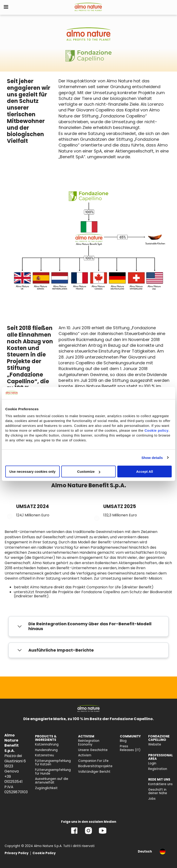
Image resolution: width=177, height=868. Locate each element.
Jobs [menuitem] (152, 799)
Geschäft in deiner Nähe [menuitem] (158, 792)
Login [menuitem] (152, 763)
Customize (89, 471)
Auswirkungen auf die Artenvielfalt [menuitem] (52, 781)
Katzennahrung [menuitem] (47, 744)
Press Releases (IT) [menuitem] (130, 748)
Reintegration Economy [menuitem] (89, 743)
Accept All (145, 471)
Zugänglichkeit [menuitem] (46, 788)
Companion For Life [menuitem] (93, 761)
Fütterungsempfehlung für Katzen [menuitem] (53, 763)
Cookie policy (156, 430)
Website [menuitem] (155, 744)
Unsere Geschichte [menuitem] (93, 750)
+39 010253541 (13, 779)
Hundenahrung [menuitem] (46, 750)
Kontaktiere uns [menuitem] (160, 784)
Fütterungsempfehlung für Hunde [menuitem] (53, 772)
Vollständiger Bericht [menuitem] (94, 772)
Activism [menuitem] (85, 755)
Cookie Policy (44, 853)
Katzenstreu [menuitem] (44, 755)
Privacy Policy (17, 853)
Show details (152, 457)
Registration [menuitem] (158, 769)
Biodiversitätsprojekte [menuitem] (95, 766)
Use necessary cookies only (32, 471)
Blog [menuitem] (123, 741)
